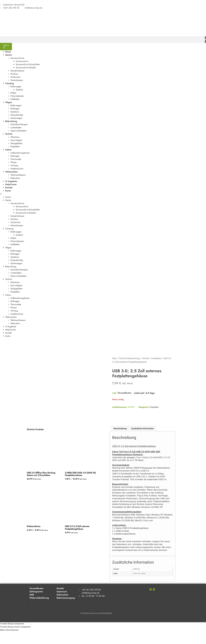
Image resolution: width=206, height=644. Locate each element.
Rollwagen (15, 109)
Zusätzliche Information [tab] (143, 441)
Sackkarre (15, 112)
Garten (9, 55)
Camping (10, 83)
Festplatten (15, 147)
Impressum (62, 604)
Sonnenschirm (22, 61)
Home (8, 52)
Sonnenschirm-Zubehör (26, 68)
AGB (32, 607)
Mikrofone (15, 137)
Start (114, 358)
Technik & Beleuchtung (129, 358)
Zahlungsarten (36, 604)
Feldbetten (15, 99)
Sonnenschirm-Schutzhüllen (28, 64)
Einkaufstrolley (17, 115)
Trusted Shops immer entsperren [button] (15, 639)
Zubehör (20, 90)
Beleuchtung (11, 121)
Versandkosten (124, 393)
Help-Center (11, 184)
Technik (9, 134)
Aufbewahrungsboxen (20, 153)
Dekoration (15, 178)
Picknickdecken (17, 96)
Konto (8, 191)
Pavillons (14, 74)
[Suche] (205, 40)
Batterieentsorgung (66, 610)
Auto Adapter (16, 140)
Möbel (13, 93)
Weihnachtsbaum (18, 175)
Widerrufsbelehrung (39, 610)
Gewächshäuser (17, 71)
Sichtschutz (15, 77)
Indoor (8, 150)
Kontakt (9, 188)
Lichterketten (16, 128)
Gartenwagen (16, 118)
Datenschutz (62, 607)
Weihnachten (11, 172)
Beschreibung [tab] (120, 441)
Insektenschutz (17, 169)
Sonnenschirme (17, 58)
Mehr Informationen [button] (9, 642)
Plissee (14, 162)
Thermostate (16, 159)
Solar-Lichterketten (19, 131)
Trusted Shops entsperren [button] (12, 636)
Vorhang (14, 165)
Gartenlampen (17, 80)
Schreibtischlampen (19, 124)
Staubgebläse (16, 143)
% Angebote (11, 181)
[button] (103, 194)
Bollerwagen (16, 87)
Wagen (9, 102)
